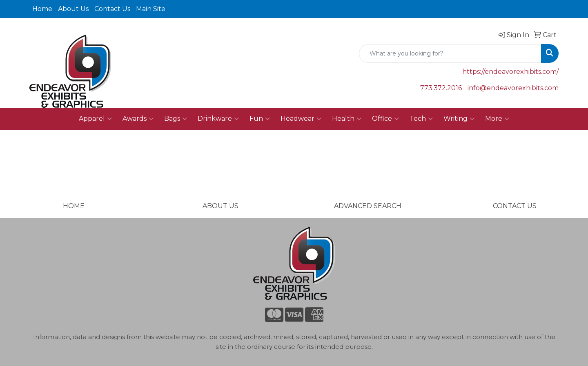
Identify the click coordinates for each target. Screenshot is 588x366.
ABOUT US (220, 206)
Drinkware (218, 119)
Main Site (151, 9)
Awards (138, 119)
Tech (421, 119)
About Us (73, 9)
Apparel (95, 119)
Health (347, 119)
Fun (260, 119)
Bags (176, 119)
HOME (74, 206)
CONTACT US (515, 206)
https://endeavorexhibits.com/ (510, 72)
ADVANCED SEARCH (368, 206)
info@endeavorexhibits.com (513, 88)
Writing (459, 119)
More (497, 119)
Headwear (301, 119)
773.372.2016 (441, 88)
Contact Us (112, 9)
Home (42, 9)
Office (385, 119)
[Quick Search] (450, 53)
